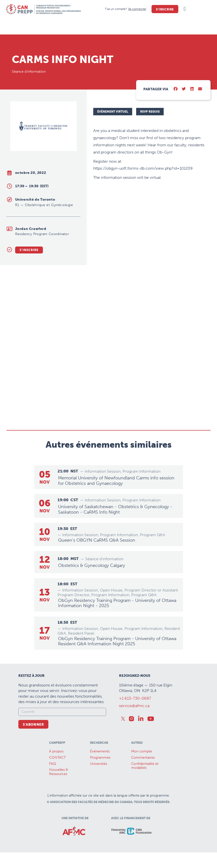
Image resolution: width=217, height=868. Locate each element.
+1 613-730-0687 (135, 698)
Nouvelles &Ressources (59, 772)
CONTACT (57, 757)
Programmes (100, 757)
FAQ (53, 763)
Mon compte (142, 751)
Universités (99, 763)
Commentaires (143, 757)
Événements (100, 751)
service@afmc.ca (134, 706)
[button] (185, 9)
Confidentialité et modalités (145, 766)
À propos (56, 751)
